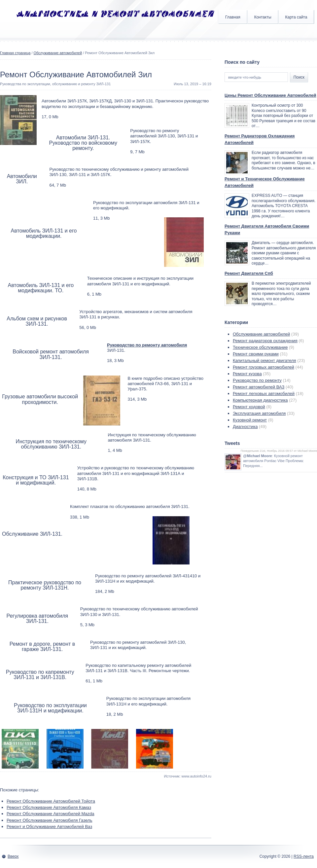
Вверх (13, 856)
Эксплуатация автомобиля (259, 413)
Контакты (263, 17)
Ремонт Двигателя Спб (249, 273)
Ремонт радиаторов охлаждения (265, 341)
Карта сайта (296, 17)
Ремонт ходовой (249, 407)
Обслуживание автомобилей (58, 53)
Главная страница (15, 53)
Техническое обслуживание (260, 347)
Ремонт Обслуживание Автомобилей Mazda (51, 814)
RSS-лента (304, 856)
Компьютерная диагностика (260, 400)
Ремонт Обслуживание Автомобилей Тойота (51, 801)
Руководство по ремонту (257, 380)
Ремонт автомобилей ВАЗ (259, 387)
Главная (233, 17)
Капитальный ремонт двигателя (264, 361)
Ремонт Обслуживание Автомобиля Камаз (49, 807)
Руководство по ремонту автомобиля (147, 345)
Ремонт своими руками (256, 354)
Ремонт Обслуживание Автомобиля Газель (49, 820)
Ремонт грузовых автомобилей (264, 367)
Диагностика (245, 427)
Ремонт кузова (247, 374)
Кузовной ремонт (250, 420)
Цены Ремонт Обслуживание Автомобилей (270, 95)
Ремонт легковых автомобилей (264, 394)
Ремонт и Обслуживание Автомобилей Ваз (49, 827)
